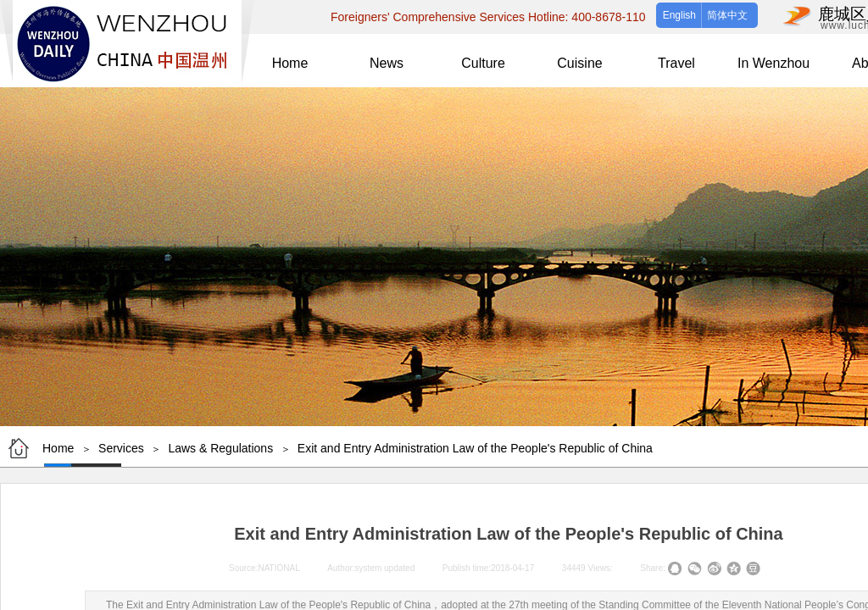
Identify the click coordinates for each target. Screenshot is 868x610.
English (679, 15)
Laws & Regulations (220, 448)
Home (58, 448)
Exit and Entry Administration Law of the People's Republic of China (475, 448)
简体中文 (727, 15)
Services (121, 448)
